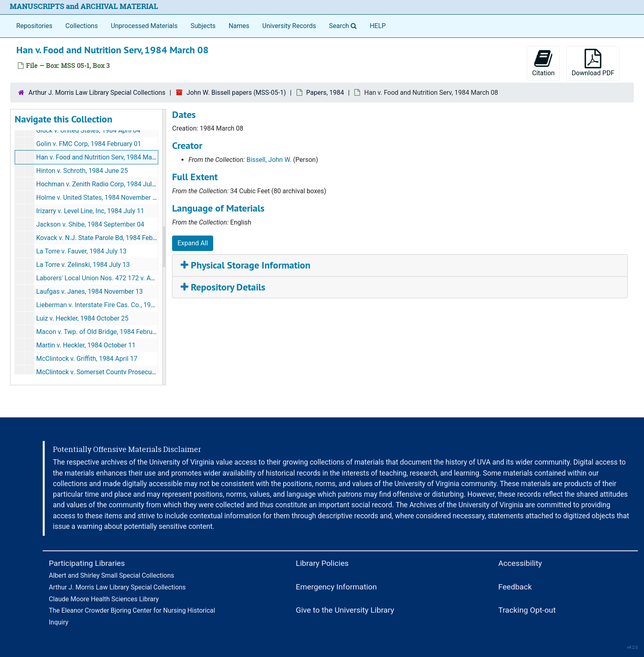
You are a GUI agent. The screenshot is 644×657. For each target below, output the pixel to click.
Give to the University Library (345, 610)
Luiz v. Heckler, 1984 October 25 (82, 318)
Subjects (203, 26)
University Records (289, 26)
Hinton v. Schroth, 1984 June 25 (82, 171)
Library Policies (322, 563)
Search (345, 25)
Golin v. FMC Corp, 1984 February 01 (89, 144)
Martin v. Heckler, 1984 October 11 (86, 345)
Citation (543, 63)
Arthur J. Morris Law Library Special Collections (97, 93)
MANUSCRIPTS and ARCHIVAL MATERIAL (84, 6)
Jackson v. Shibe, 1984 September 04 (90, 224)
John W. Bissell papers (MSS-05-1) (236, 93)
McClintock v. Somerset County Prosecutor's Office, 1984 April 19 (130, 372)
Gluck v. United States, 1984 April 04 (88, 130)
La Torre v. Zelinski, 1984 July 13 (83, 265)
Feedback (515, 587)
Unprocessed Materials (144, 26)
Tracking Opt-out (527, 610)
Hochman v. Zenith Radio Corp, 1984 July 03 (100, 184)
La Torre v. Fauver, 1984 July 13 (81, 251)
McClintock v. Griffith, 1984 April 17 (87, 359)
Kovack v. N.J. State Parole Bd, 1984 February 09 (106, 238)
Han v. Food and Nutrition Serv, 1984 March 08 (103, 157)
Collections (82, 26)
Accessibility (520, 563)
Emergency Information (336, 587)
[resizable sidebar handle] (164, 247)
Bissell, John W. (269, 160)
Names (239, 26)
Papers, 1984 (325, 93)
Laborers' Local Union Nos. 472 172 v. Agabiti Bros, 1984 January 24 (135, 278)
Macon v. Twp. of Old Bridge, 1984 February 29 (103, 332)
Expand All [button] (193, 243)
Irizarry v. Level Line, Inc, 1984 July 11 (90, 211)
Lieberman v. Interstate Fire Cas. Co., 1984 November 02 (117, 305)
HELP (378, 26)
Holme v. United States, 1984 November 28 (98, 198)
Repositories (34, 26)
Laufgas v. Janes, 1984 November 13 (90, 291)
